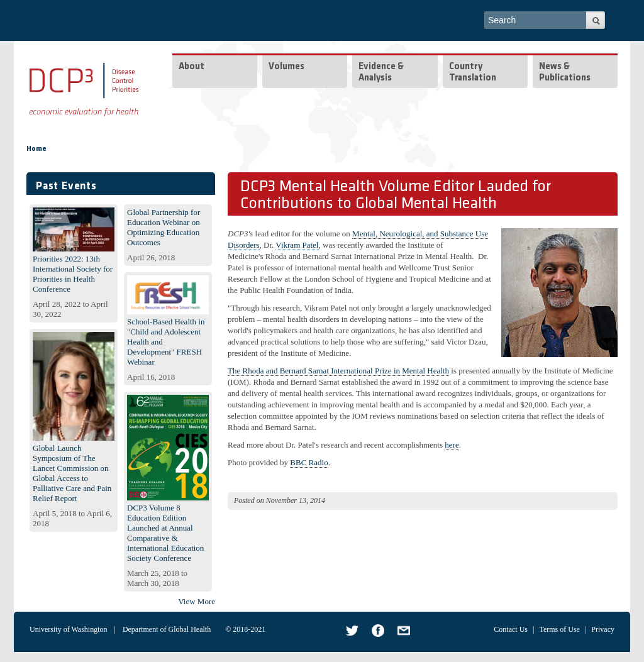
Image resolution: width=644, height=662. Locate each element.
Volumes (286, 67)
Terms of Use (559, 629)
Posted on (249, 500)
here (452, 445)
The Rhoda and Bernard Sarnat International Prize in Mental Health (338, 371)
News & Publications (565, 73)
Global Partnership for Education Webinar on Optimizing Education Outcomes (164, 227)
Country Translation (473, 73)
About (192, 67)
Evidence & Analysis (381, 73)
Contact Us (511, 629)
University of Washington (68, 629)
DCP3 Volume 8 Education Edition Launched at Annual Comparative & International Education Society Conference (165, 533)
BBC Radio (309, 462)
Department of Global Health (167, 629)
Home (36, 149)
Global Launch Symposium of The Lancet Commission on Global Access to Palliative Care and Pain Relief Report (72, 473)
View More (197, 601)
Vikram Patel (297, 245)
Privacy (603, 629)
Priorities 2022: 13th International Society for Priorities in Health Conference (73, 274)
